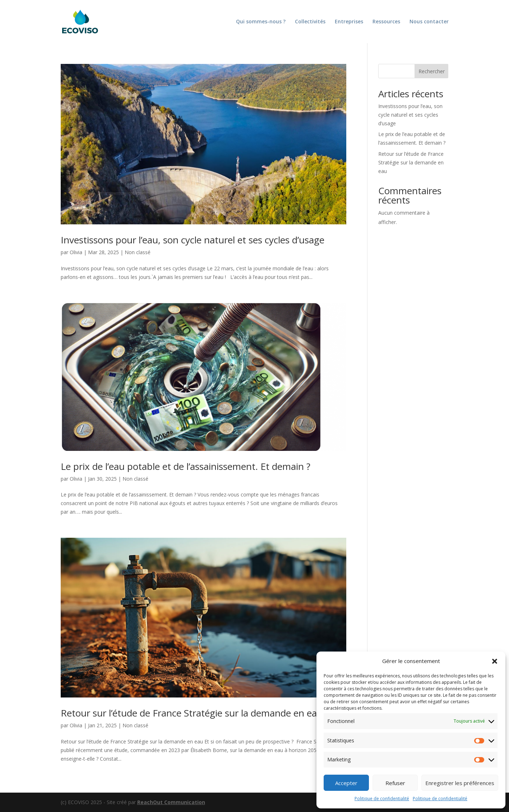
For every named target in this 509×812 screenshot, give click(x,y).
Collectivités (310, 22)
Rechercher (432, 71)
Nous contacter (429, 22)
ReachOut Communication (171, 802)
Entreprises (349, 22)
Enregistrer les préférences (460, 783)
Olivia (76, 252)
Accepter (346, 783)
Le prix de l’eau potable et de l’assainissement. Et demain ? (186, 466)
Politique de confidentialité (382, 799)
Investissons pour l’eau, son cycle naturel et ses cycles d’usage (193, 240)
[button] (495, 661)
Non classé (138, 252)
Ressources (386, 22)
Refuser (395, 783)
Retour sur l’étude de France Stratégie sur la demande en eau (192, 713)
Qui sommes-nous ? (261, 22)
